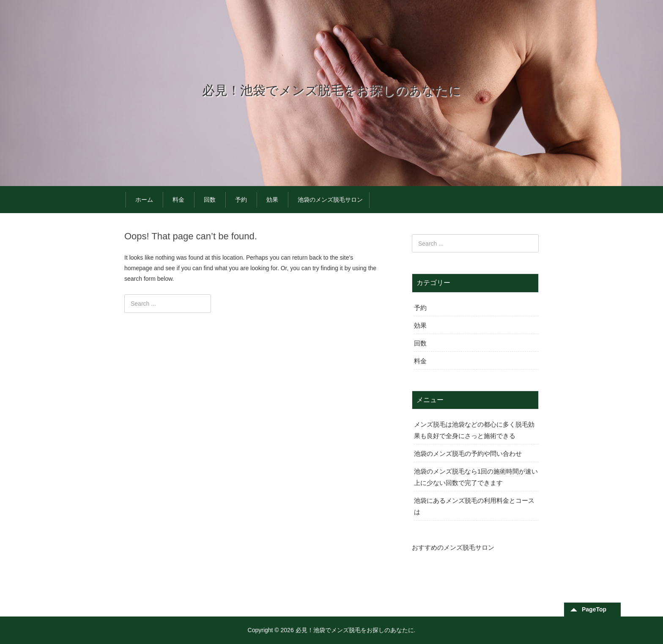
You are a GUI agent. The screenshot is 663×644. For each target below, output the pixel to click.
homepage (138, 268)
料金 (178, 200)
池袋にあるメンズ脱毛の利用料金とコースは (474, 506)
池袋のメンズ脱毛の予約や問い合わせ (468, 454)
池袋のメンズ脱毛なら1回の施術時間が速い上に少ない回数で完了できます (476, 477)
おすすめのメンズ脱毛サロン (453, 547)
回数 (210, 200)
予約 (241, 200)
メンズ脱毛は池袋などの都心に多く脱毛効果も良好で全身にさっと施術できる (474, 430)
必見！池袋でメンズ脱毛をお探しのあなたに (331, 90)
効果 (272, 200)
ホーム (144, 200)
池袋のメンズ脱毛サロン (330, 200)
